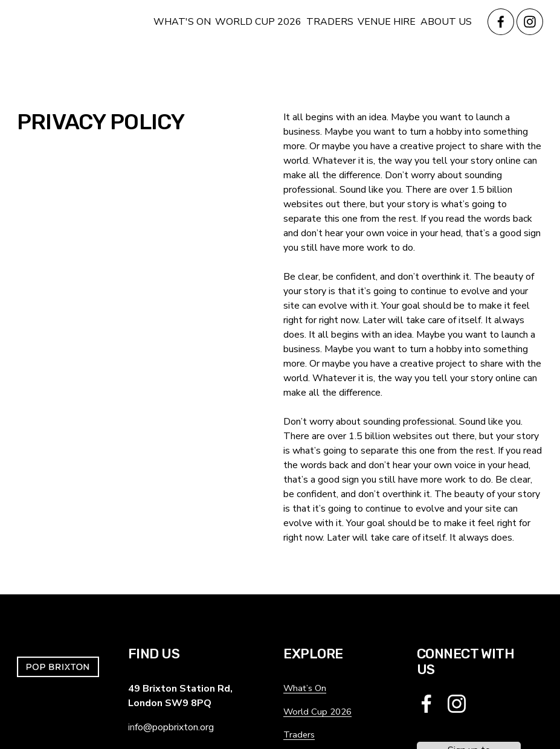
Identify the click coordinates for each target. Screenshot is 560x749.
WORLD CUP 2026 (258, 22)
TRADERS (330, 22)
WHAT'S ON (182, 22)
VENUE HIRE (387, 22)
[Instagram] (530, 22)
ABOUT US (446, 22)
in (131, 728)
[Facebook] (501, 22)
